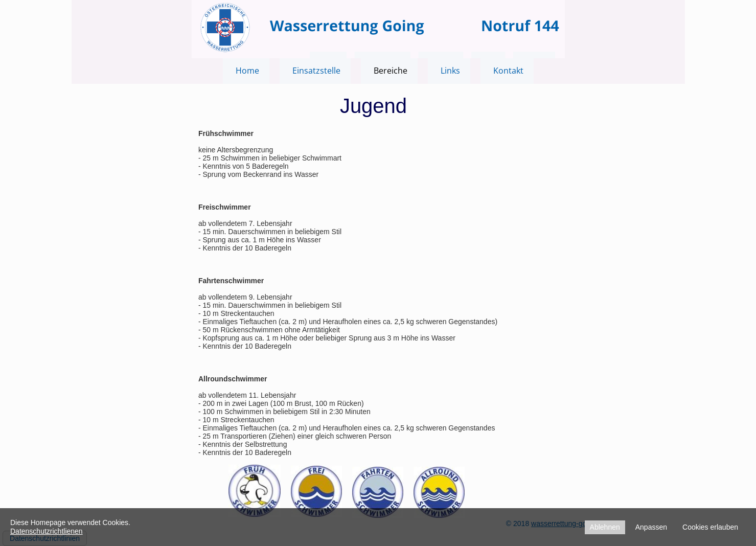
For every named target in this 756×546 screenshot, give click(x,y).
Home (247, 71)
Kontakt (508, 71)
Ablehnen (605, 527)
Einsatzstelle (316, 71)
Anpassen (651, 527)
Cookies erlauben (710, 527)
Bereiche (391, 71)
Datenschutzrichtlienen (47, 531)
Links (450, 71)
